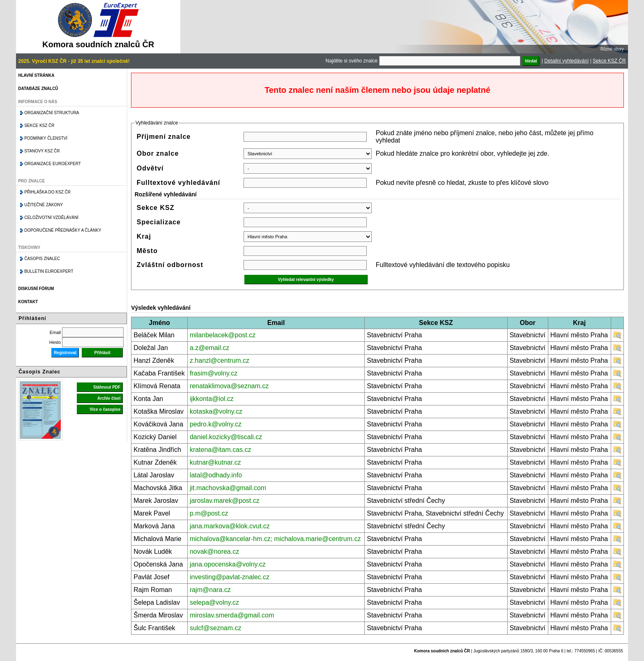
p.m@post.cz (209, 513)
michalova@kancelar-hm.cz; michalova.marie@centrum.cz (275, 539)
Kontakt (28, 302)
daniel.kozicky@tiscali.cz (226, 437)
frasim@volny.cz (214, 373)
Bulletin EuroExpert (49, 271)
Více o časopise (105, 409)
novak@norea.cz (214, 552)
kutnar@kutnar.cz (215, 462)
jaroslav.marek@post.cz (225, 501)
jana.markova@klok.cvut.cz (230, 526)
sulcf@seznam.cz (216, 628)
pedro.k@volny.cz (216, 424)
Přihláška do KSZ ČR (47, 192)
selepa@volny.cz (214, 602)
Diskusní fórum (36, 289)
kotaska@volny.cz (216, 411)
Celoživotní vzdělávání (51, 218)
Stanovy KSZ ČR (42, 151)
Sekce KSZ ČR (609, 61)
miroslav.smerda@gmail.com (232, 615)
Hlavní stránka (36, 75)
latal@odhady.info (216, 475)
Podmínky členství (46, 138)
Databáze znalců (38, 89)
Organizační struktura (52, 113)
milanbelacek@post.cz (223, 335)
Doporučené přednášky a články (63, 230)
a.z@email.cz (209, 348)
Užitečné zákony (44, 205)
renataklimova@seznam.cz (229, 386)
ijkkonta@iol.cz (212, 399)
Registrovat (65, 353)
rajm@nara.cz (210, 590)
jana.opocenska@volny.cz (228, 564)
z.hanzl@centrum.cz (220, 360)
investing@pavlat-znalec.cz (230, 577)
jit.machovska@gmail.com (228, 488)
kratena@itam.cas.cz (221, 450)
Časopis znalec (42, 259)
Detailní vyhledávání (566, 61)
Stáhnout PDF (107, 387)
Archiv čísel (109, 398)
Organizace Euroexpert (53, 164)
